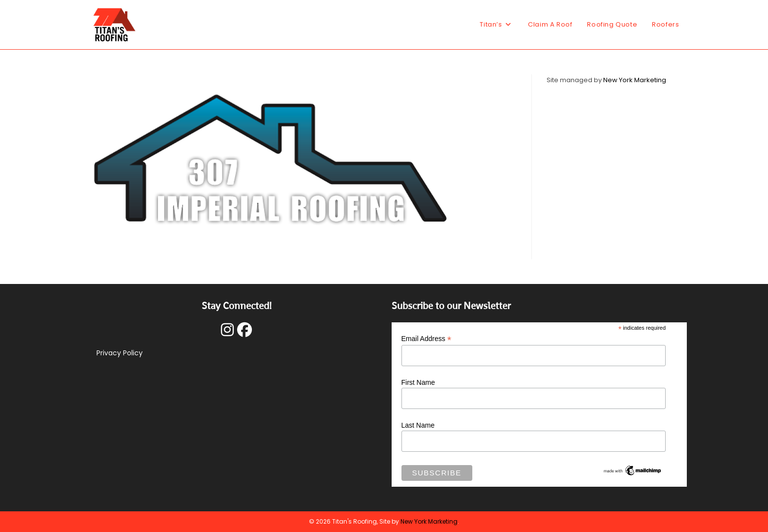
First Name (418, 382)
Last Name (418, 425)
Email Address (427, 339)
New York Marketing (635, 80)
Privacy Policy (120, 353)
